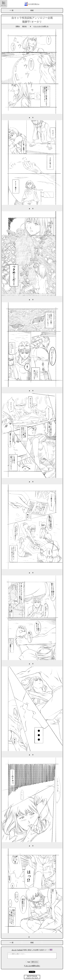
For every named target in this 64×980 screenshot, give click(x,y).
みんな (14, 949)
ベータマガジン (34, 4)
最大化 (24, 26)
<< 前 (12, 10)
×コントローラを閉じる (41, 26)
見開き (18, 26)
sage (28, 961)
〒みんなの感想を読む (32, 965)
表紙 (32, 10)
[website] (20, 949)
